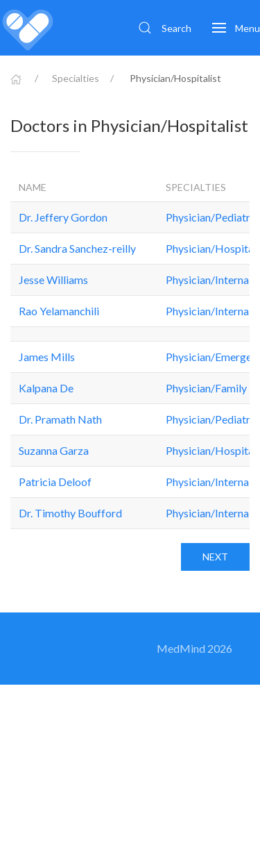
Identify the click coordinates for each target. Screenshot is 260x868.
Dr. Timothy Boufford (70, 513)
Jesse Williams (53, 279)
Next (215, 557)
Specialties (76, 78)
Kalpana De (46, 388)
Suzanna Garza (54, 450)
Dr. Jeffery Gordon (63, 217)
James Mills (47, 357)
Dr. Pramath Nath (60, 419)
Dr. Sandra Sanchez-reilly (77, 248)
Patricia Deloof (55, 482)
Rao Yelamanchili (59, 311)
